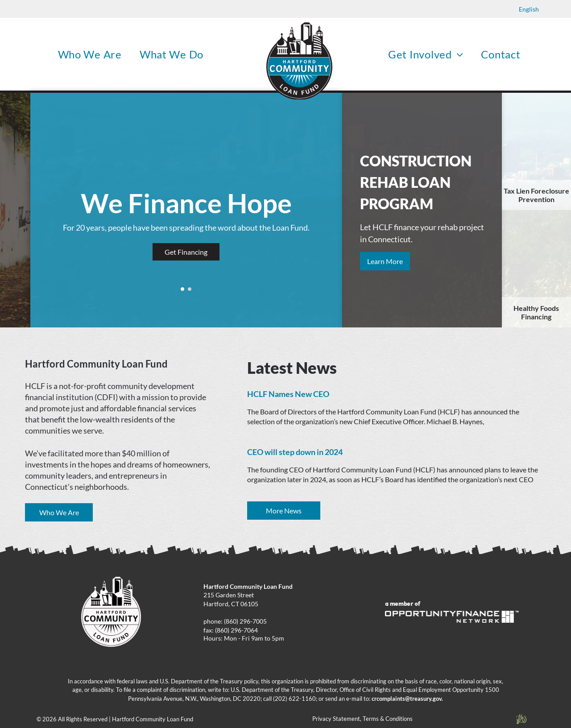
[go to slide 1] (182, 289)
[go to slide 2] (190, 289)
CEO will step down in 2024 (295, 452)
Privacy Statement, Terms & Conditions (362, 719)
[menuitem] (90, 54)
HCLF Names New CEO (288, 394)
